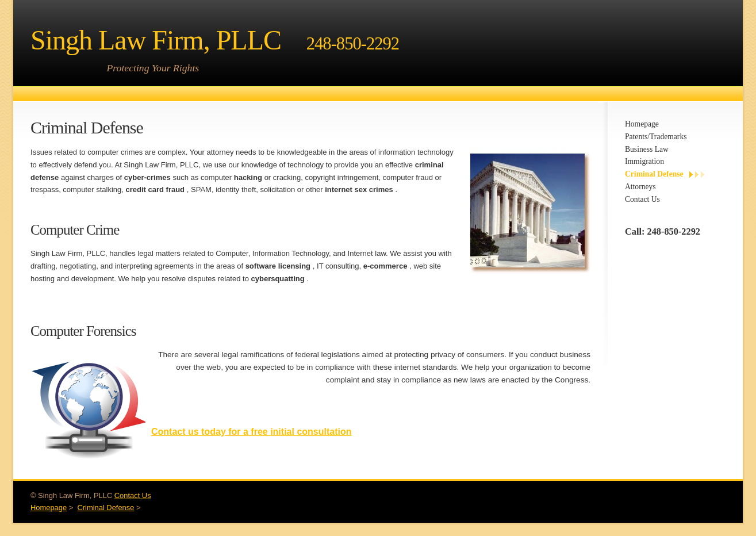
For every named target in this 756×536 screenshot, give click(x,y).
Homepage (642, 124)
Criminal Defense (654, 174)
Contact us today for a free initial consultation (251, 432)
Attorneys (640, 187)
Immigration (644, 161)
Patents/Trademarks (656, 137)
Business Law (647, 149)
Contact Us (642, 199)
